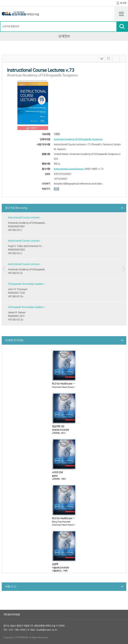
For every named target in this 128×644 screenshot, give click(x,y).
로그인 (123, 3)
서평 (11, 587)
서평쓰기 (34, 128)
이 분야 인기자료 (14, 340)
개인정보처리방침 (12, 615)
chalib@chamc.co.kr (47, 630)
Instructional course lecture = (69, 169)
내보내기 (123, 58)
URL (56, 189)
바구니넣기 (101, 58)
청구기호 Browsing (16, 208)
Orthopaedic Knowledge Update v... (27, 284)
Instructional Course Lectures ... (25, 218)
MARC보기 (116, 58)
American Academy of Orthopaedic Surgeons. (78, 139)
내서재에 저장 (109, 58)
